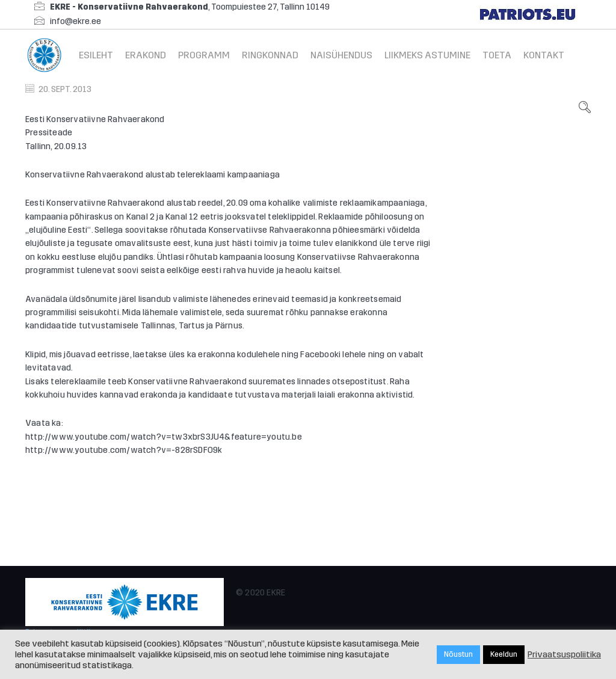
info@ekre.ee (75, 21)
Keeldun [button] (504, 654)
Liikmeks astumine (427, 55)
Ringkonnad (270, 55)
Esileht (96, 55)
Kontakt (544, 55)
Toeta (497, 55)
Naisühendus (341, 55)
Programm (204, 55)
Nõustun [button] (458, 654)
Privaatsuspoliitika (564, 654)
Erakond (146, 55)
